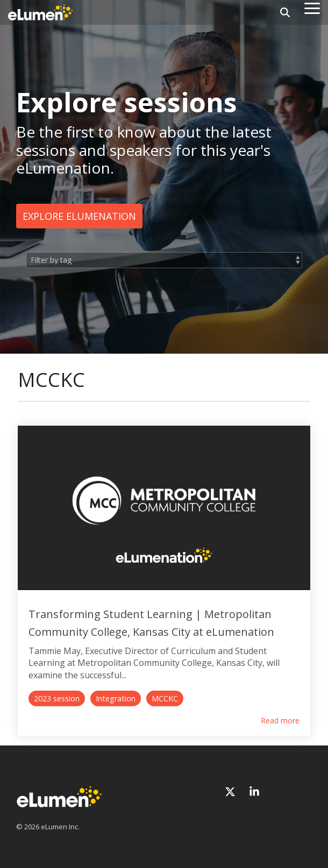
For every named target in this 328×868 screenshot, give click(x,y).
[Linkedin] (254, 792)
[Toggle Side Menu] (312, 8)
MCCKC (165, 698)
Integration (116, 698)
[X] (231, 792)
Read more (280, 721)
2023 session (57, 698)
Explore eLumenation (79, 216)
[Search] (285, 12)
